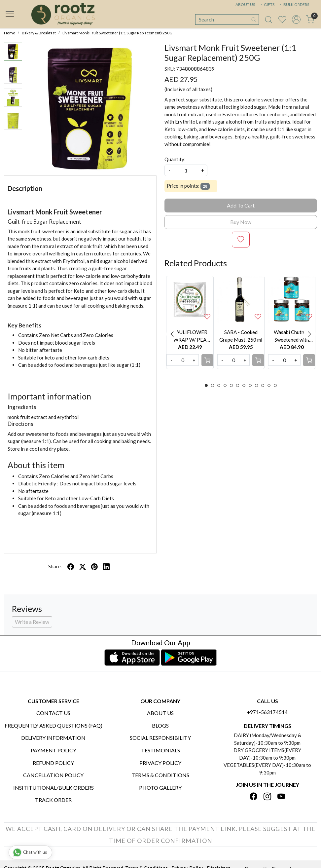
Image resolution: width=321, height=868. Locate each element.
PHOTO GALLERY (160, 788)
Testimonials (160, 750)
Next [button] (309, 334)
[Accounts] (296, 19)
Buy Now (241, 222)
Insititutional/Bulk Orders (54, 788)
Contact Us (53, 713)
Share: (55, 566)
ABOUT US (245, 4)
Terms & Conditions (160, 775)
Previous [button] (172, 334)
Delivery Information (53, 738)
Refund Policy (53, 763)
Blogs (160, 725)
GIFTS (267, 4)
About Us (160, 713)
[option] (190, 322)
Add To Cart (241, 205)
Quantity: (175, 159)
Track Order (53, 800)
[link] (268, 19)
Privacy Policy (160, 763)
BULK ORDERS (294, 4)
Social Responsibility (160, 738)
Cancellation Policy (53, 775)
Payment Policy (54, 750)
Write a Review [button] (32, 622)
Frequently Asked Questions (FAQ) (54, 725)
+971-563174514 (267, 712)
